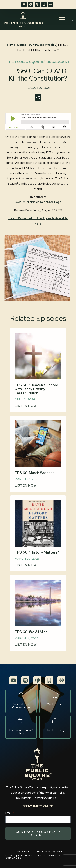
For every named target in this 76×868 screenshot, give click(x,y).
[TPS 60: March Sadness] (38, 444)
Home (11, 45)
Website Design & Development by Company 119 (33, 857)
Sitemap (10, 856)
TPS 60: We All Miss (31, 632)
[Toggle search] (71, 19)
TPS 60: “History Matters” (37, 552)
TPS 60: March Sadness (35, 473)
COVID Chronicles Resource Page (38, 202)
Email (10, 813)
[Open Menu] (62, 19)
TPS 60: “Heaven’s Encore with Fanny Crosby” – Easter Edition (36, 389)
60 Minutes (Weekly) (43, 45)
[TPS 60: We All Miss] (38, 603)
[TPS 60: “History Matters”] (38, 523)
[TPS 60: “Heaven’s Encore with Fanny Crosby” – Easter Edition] (38, 356)
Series (22, 45)
